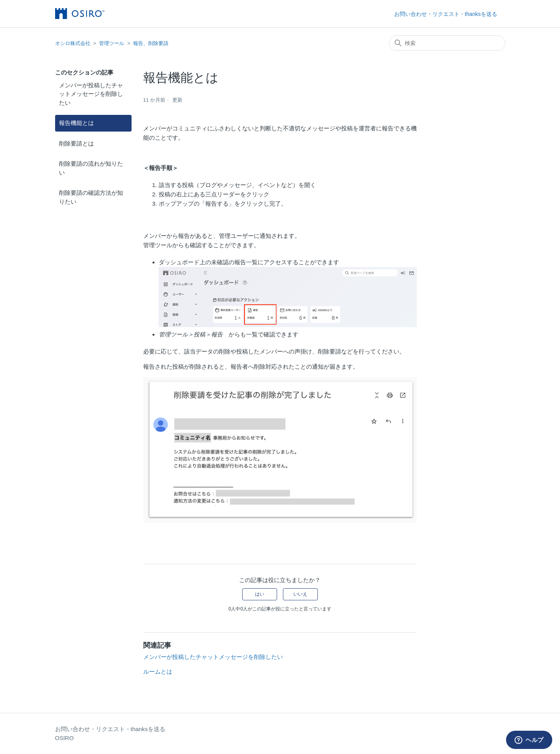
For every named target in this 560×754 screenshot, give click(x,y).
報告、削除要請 (151, 43)
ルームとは (158, 672)
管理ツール (112, 43)
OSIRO (64, 738)
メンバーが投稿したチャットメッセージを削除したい (91, 94)
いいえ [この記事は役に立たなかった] (300, 594)
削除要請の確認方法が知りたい (91, 197)
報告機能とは (76, 123)
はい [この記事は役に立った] (260, 594)
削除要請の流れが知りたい (91, 168)
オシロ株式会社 (73, 43)
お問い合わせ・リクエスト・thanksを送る (446, 14)
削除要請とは (76, 143)
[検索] (447, 43)
